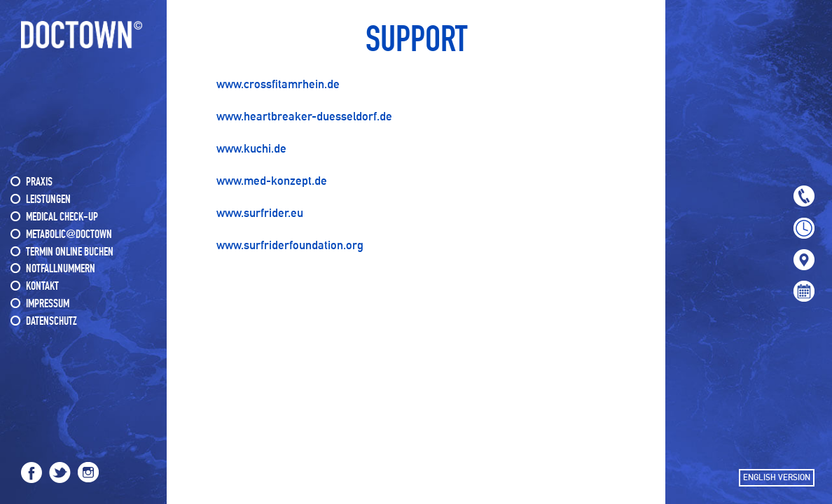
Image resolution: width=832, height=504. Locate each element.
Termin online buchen (70, 252)
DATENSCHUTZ (51, 322)
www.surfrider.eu (260, 213)
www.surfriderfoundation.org (290, 245)
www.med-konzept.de (272, 181)
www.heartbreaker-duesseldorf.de (304, 116)
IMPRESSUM (48, 304)
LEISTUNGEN (48, 200)
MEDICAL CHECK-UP (62, 217)
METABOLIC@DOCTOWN (69, 235)
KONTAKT (42, 287)
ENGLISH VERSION (777, 477)
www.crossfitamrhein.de (278, 84)
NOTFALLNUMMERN (61, 269)
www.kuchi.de (251, 148)
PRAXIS (39, 182)
